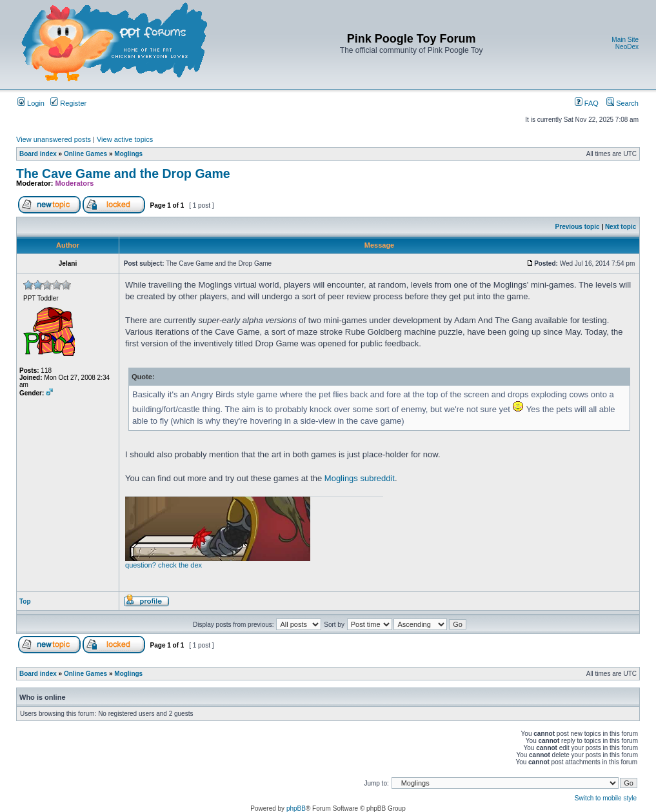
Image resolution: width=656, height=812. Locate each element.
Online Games (85, 154)
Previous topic (578, 227)
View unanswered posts (54, 139)
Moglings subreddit (360, 478)
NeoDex (627, 47)
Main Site (625, 40)
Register (68, 103)
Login (31, 103)
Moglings (128, 154)
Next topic (621, 227)
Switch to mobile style (606, 798)
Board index (38, 154)
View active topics (125, 139)
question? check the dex (164, 565)
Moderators (75, 183)
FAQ (587, 103)
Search (622, 103)
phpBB (296, 808)
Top (25, 601)
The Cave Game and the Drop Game (123, 173)
